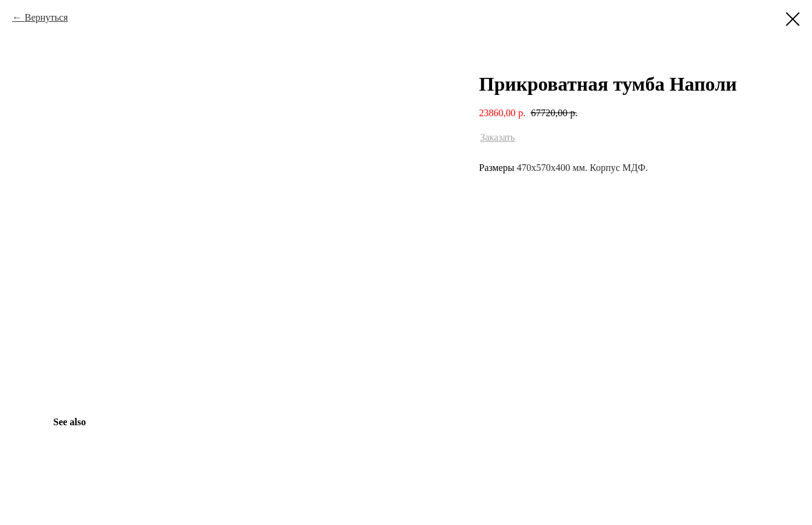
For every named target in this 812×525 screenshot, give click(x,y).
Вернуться (46, 17)
